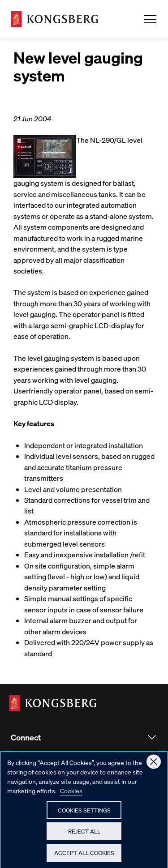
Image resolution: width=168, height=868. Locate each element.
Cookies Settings (84, 814)
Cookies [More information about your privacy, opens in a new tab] (71, 794)
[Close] (154, 765)
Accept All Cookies (84, 857)
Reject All (84, 835)
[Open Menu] (150, 19)
